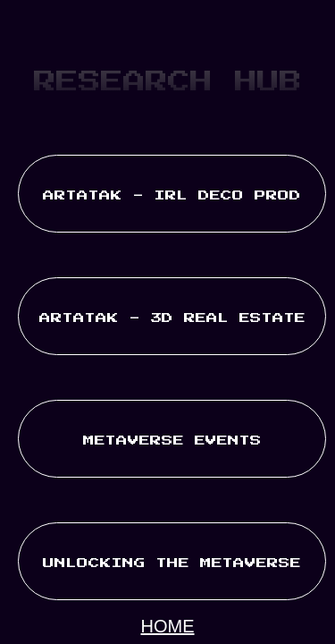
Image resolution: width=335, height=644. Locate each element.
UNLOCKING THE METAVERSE (172, 563)
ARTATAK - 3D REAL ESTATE (172, 318)
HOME (168, 626)
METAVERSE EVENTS (172, 441)
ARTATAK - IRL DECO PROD (172, 196)
